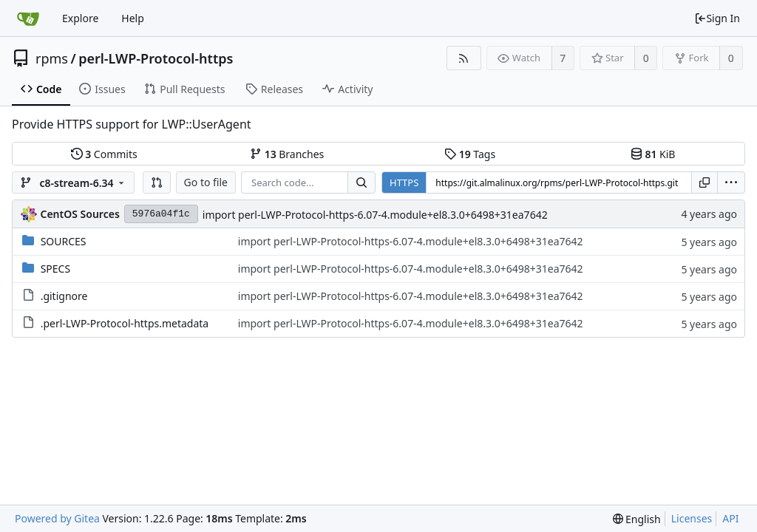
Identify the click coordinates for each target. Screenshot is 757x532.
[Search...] (361, 183)
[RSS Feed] (464, 58)
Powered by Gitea (57, 518)
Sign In (717, 18)
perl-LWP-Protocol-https (156, 58)
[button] (157, 183)
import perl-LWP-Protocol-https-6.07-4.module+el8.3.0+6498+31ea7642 (375, 215)
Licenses (692, 518)
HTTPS (404, 183)
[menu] (731, 183)
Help (133, 18)
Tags (470, 154)
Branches (287, 154)
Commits (104, 154)
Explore (80, 18)
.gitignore (64, 296)
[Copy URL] (705, 183)
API (730, 518)
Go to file (206, 182)
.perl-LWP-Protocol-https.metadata (125, 323)
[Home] (28, 18)
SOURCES (64, 241)
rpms (52, 58)
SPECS (55, 269)
